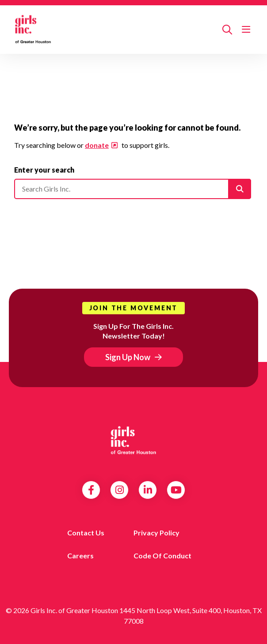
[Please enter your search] (133, 189)
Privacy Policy (156, 533)
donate (97, 145)
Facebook (91, 490)
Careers (80, 555)
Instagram (120, 490)
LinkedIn (148, 490)
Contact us (86, 533)
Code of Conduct (162, 555)
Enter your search (44, 170)
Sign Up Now (128, 357)
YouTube (176, 490)
